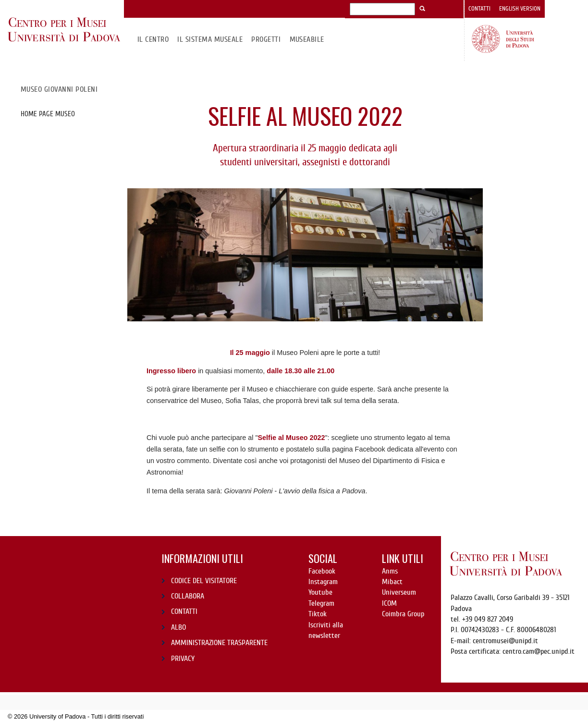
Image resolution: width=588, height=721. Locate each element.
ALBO (178, 627)
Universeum (399, 592)
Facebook (322, 571)
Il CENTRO (153, 39)
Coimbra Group (403, 614)
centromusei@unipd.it (505, 641)
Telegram (321, 603)
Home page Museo (48, 114)
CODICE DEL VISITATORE (204, 581)
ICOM (389, 603)
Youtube (320, 592)
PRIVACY (183, 659)
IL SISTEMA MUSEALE (210, 39)
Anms (390, 571)
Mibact (392, 582)
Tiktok (318, 614)
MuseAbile (307, 39)
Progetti (266, 39)
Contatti (479, 9)
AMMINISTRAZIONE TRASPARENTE (219, 643)
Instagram (323, 582)
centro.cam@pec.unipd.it (539, 651)
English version (520, 9)
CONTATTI (184, 611)
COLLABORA (188, 596)
